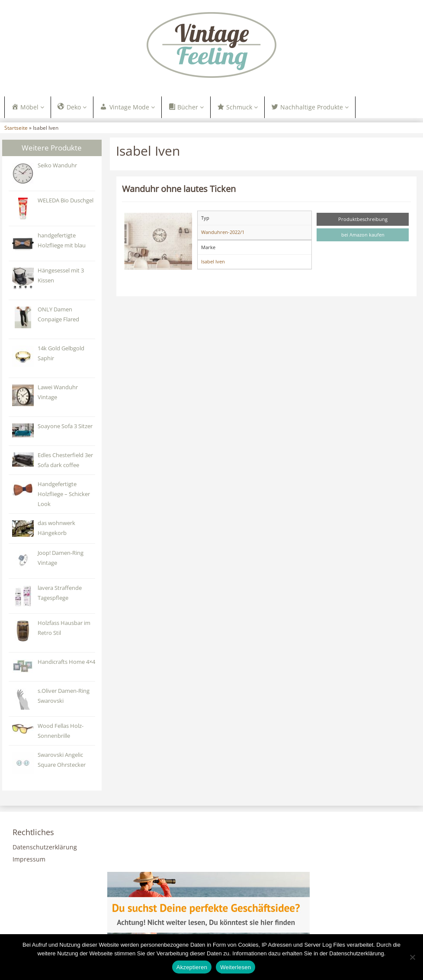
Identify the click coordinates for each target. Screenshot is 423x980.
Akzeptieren (192, 967)
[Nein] (412, 957)
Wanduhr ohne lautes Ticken (179, 189)
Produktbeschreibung (363, 219)
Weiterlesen (236, 967)
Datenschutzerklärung (45, 847)
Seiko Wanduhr (57, 165)
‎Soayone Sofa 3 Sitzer (65, 426)
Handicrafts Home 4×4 (66, 662)
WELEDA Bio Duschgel (66, 200)
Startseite (16, 128)
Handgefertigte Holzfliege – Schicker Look (64, 494)
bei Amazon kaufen (363, 235)
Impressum (29, 859)
